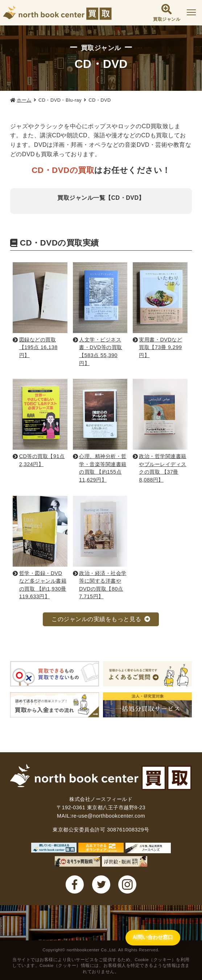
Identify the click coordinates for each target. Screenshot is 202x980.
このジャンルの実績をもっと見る (96, 619)
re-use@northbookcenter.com (108, 816)
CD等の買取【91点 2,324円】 (42, 460)
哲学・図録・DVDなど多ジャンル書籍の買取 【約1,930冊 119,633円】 (43, 585)
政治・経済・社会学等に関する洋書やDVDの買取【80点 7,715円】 (103, 585)
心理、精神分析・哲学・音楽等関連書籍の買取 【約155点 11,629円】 (103, 468)
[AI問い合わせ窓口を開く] (149, 936)
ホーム (24, 100)
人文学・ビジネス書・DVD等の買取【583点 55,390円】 (101, 351)
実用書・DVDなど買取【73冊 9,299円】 (160, 347)
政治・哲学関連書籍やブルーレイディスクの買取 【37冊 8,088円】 (163, 468)
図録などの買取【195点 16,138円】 (38, 347)
